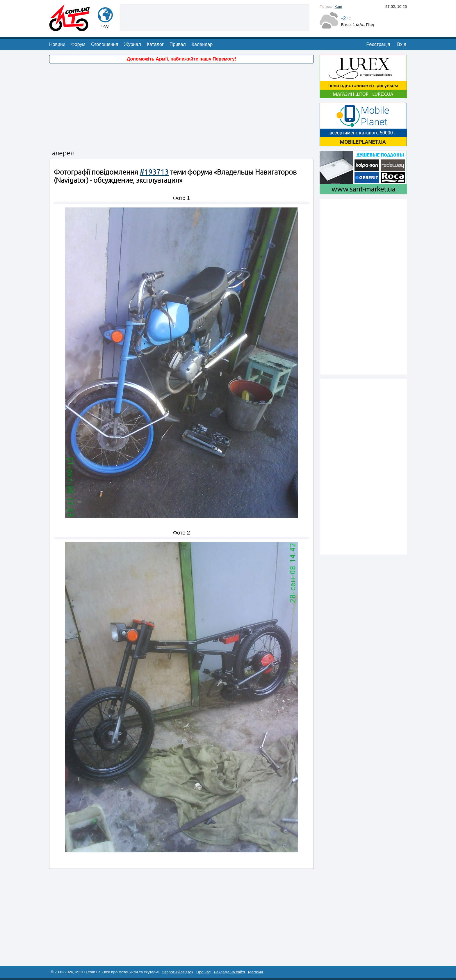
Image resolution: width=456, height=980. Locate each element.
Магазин (255, 972)
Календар (202, 44)
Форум (78, 44)
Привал (178, 44)
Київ (338, 7)
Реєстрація (378, 44)
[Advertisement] (215, 17)
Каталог (155, 44)
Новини (57, 44)
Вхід (402, 44)
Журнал (132, 44)
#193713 (154, 172)
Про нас (204, 972)
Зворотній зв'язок (178, 972)
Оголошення (105, 44)
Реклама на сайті (229, 972)
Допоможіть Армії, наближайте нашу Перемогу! (181, 59)
